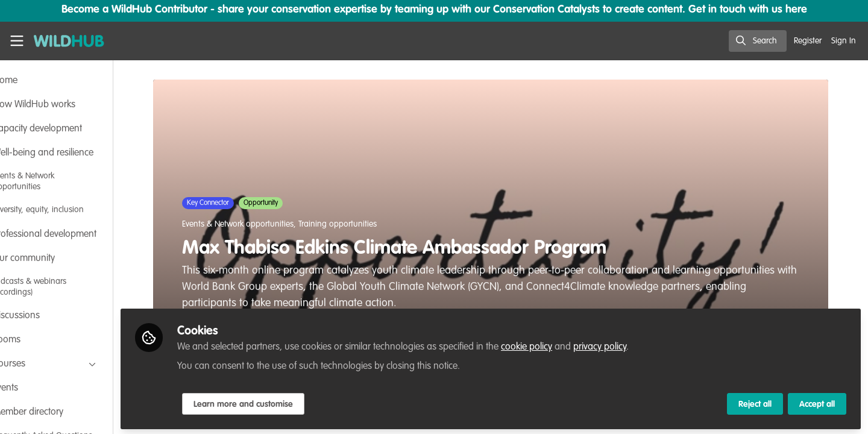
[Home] (64, 41)
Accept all (817, 402)
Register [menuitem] (808, 41)
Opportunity (281, 203)
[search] (758, 41)
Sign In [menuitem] (844, 41)
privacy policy (641, 345)
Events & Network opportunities (258, 224)
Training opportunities (358, 224)
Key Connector (228, 203)
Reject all (755, 402)
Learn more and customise (284, 402)
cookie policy (568, 345)
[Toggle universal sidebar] (17, 41)
